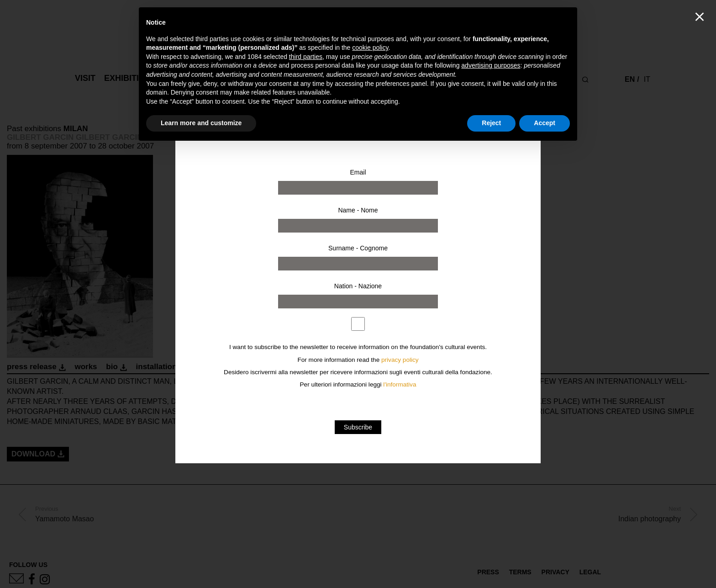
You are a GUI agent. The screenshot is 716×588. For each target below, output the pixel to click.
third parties (306, 57)
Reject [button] (491, 123)
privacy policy (400, 360)
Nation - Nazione (358, 286)
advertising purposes (491, 65)
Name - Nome (358, 210)
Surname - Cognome (358, 248)
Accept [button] (545, 123)
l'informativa (400, 384)
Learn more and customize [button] (201, 123)
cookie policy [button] (370, 48)
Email (358, 172)
